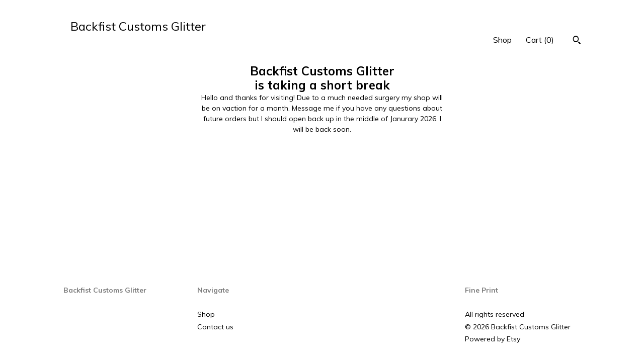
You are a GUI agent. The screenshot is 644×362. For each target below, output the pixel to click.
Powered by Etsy (493, 339)
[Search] (577, 41)
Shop (502, 40)
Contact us (215, 327)
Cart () (540, 40)
